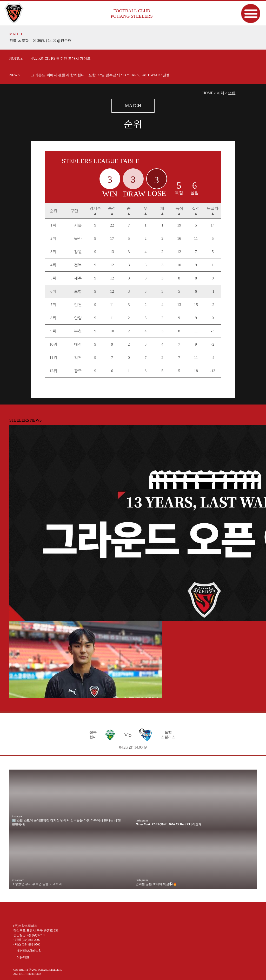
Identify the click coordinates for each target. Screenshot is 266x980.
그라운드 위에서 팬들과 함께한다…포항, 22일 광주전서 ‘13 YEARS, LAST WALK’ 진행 (100, 75)
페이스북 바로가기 (43, 912)
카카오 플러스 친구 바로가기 (56, 912)
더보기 (253, 37)
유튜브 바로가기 (18, 912)
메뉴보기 (251, 13)
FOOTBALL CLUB (132, 13)
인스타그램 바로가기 (31, 912)
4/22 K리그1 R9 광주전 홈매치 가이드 (61, 59)
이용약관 (23, 957)
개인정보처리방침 (29, 951)
